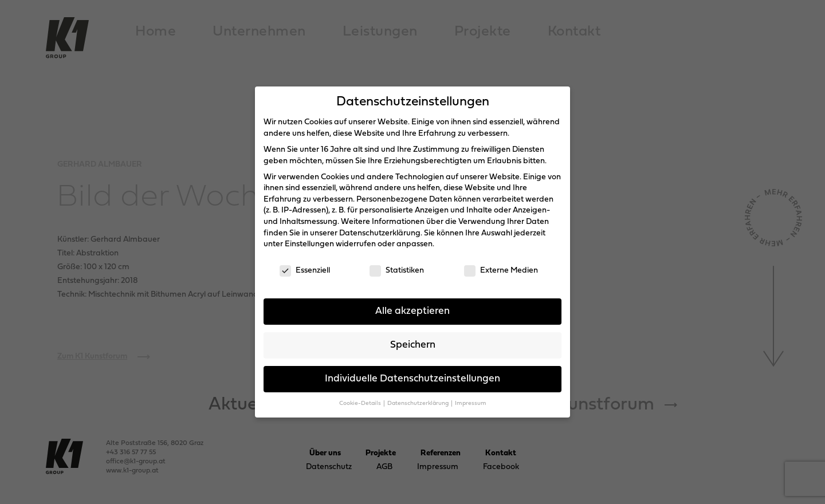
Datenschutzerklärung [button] (419, 403)
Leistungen (380, 32)
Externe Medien (501, 271)
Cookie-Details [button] (361, 403)
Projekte (483, 32)
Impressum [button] (471, 403)
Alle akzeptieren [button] (412, 311)
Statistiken (397, 271)
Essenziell (305, 271)
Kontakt (574, 32)
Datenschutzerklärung (380, 233)
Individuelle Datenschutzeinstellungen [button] (412, 379)
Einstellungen (309, 244)
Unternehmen (259, 32)
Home (156, 32)
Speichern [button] (413, 345)
